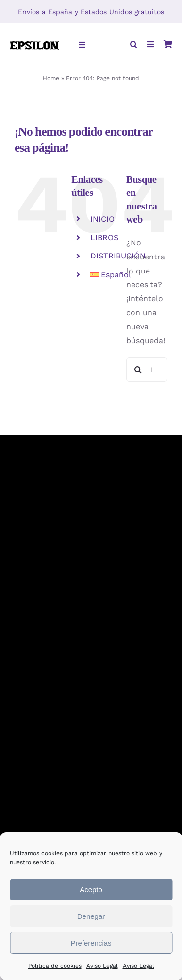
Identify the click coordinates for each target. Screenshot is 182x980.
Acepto (91, 890)
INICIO (102, 219)
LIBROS (104, 237)
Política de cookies (55, 966)
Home (51, 78)
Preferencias (91, 943)
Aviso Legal (102, 966)
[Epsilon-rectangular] (34, 40)
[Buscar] (138, 370)
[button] (134, 45)
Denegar (91, 916)
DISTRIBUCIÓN (118, 256)
